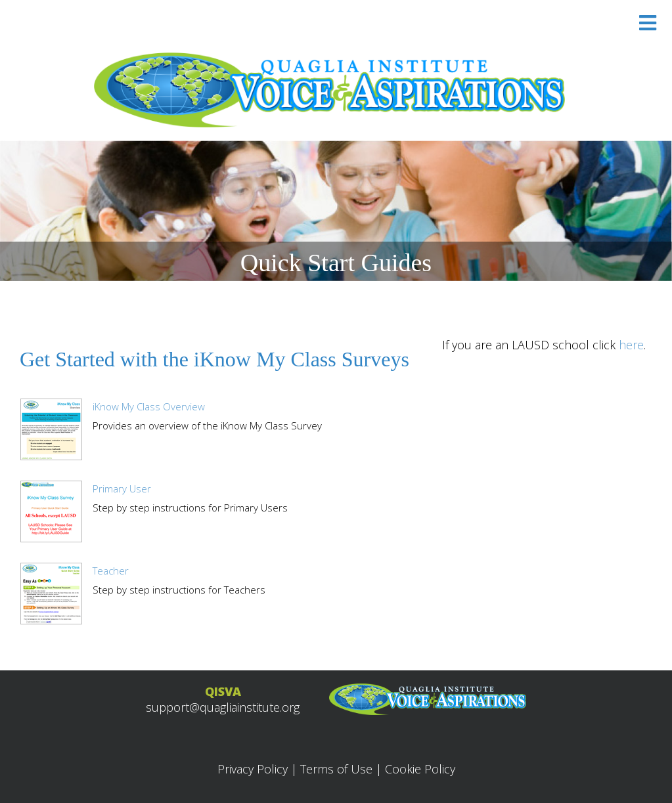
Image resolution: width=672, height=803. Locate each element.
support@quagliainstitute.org (223, 707)
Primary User (122, 488)
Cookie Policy (420, 769)
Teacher (111, 571)
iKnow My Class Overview (149, 406)
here (631, 345)
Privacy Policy (253, 769)
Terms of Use (336, 769)
